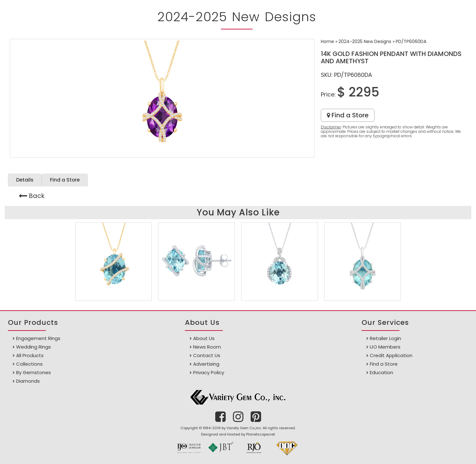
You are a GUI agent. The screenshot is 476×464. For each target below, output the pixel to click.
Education (381, 372)
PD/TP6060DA (411, 41)
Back (37, 196)
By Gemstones (34, 372)
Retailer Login (385, 338)
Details (25, 180)
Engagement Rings (38, 338)
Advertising (206, 364)
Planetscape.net (261, 434)
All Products (30, 355)
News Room (207, 347)
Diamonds (28, 381)
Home (327, 41)
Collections (29, 364)
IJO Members (385, 347)
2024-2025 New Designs (365, 41)
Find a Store (348, 115)
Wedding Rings (34, 347)
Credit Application (391, 355)
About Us (204, 338)
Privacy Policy (209, 372)
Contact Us (207, 355)
